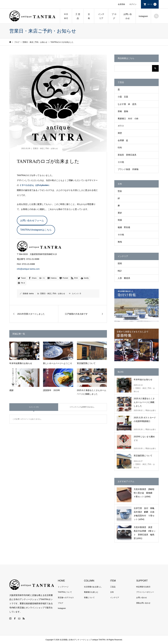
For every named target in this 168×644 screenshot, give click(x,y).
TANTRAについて (65, 592)
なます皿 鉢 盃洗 (127, 104)
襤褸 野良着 (124, 227)
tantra (31, 294)
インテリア (101, 16)
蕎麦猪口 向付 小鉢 (128, 119)
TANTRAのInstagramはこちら (36, 230)
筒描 (120, 220)
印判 (120, 148)
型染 (120, 191)
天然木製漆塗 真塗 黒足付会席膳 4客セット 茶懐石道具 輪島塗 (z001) (145, 533)
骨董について (89, 598)
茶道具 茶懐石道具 (127, 155)
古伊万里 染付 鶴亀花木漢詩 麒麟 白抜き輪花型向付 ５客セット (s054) (144, 514)
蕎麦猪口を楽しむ (91, 592)
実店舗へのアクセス (66, 598)
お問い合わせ (128, 16)
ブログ (60, 603)
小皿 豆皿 (123, 97)
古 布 (90, 16)
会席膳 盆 (123, 140)
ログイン (133, 4)
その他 (121, 162)
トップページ (63, 587)
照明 (120, 263)
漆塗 (120, 133)
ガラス (121, 126)
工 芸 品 (78, 16)
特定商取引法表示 (143, 587)
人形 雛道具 (124, 278)
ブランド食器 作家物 (128, 169)
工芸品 (113, 587)
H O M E (66, 16)
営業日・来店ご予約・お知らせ (45, 148)
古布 (112, 592)
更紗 (120, 213)
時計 (120, 271)
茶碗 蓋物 (123, 111)
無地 (120, 242)
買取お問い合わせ (143, 603)
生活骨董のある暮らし (93, 587)
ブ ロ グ (114, 16)
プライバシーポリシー (145, 592)
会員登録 (121, 4)
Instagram (143, 16)
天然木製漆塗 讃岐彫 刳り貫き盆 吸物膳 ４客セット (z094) (145, 493)
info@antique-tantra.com (28, 269)
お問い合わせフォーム (32, 220)
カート (152, 4)
